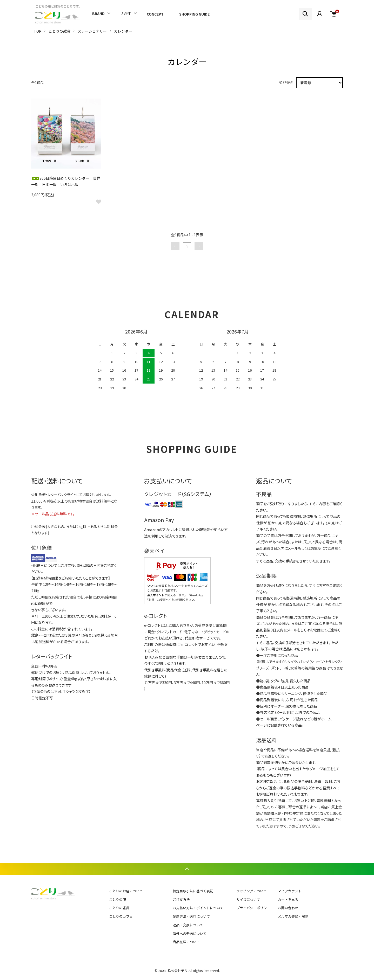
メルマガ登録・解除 (293, 916)
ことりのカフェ (121, 916)
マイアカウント (290, 891)
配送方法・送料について (191, 916)
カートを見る (288, 899)
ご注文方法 (181, 899)
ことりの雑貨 (59, 31)
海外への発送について (190, 933)
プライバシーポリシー (253, 908)
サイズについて (248, 899)
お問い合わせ (288, 908)
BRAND (98, 13)
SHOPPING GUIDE (194, 14)
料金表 (40, 526)
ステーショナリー (92, 31)
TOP (38, 31)
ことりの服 (118, 899)
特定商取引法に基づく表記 (193, 891)
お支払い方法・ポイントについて (198, 908)
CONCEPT (155, 14)
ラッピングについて (252, 891)
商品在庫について (186, 942)
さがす (126, 13)
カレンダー (123, 31)
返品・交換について (188, 925)
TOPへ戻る (187, 869)
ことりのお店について (126, 891)
